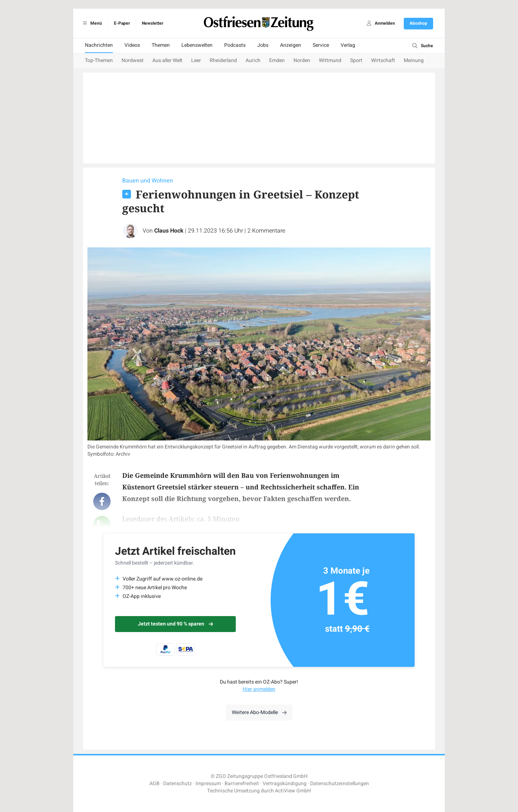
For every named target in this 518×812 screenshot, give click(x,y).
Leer (196, 60)
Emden (277, 60)
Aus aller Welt (167, 60)
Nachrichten (99, 45)
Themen (161, 45)
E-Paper (122, 23)
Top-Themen (99, 60)
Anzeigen (291, 45)
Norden (302, 60)
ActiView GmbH (293, 791)
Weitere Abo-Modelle (259, 712)
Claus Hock (169, 231)
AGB (155, 784)
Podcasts (235, 45)
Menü (91, 23)
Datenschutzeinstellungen (340, 784)
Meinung (414, 60)
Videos (132, 45)
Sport (356, 60)
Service (321, 45)
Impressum (208, 784)
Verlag (348, 45)
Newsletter (153, 23)
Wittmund (330, 60)
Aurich (253, 60)
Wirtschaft (383, 60)
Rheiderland (223, 60)
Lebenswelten (197, 45)
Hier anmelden (259, 689)
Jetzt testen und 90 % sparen (175, 624)
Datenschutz (178, 784)
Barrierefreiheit (242, 784)
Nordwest (133, 60)
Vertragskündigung (285, 784)
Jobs (263, 45)
